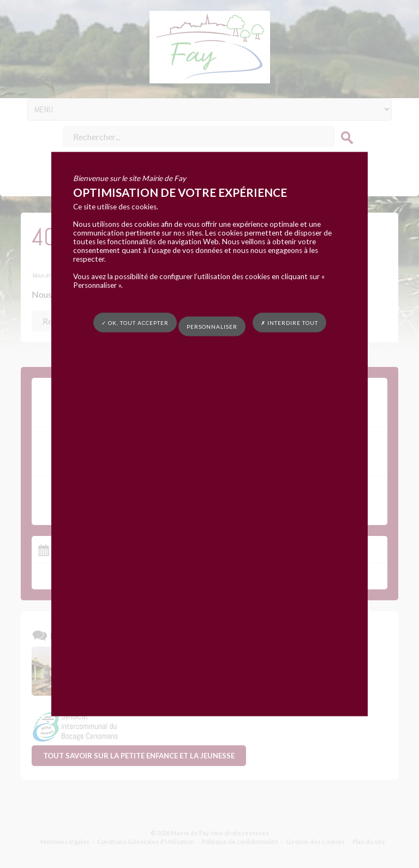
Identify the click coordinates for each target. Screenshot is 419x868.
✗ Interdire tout (289, 322)
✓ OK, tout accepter (135, 322)
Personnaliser (212, 327)
